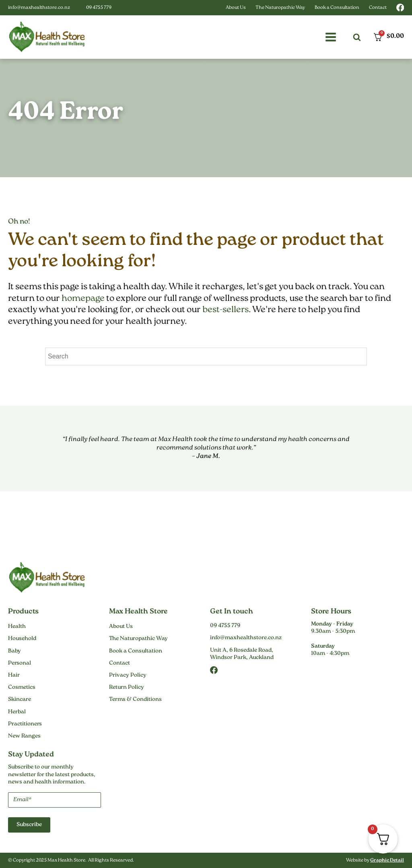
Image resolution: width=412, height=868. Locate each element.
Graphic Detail (387, 861)
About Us (236, 8)
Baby (14, 651)
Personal (20, 663)
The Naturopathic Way (280, 8)
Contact (378, 8)
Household (22, 639)
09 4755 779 (99, 8)
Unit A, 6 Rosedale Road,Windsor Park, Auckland (242, 654)
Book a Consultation (337, 8)
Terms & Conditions (135, 700)
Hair (14, 675)
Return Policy (127, 688)
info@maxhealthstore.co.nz (39, 8)
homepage (83, 299)
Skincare (20, 700)
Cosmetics (22, 688)
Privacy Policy (128, 675)
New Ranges (24, 736)
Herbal (17, 712)
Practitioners (25, 724)
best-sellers (226, 310)
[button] (331, 37)
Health (17, 627)
